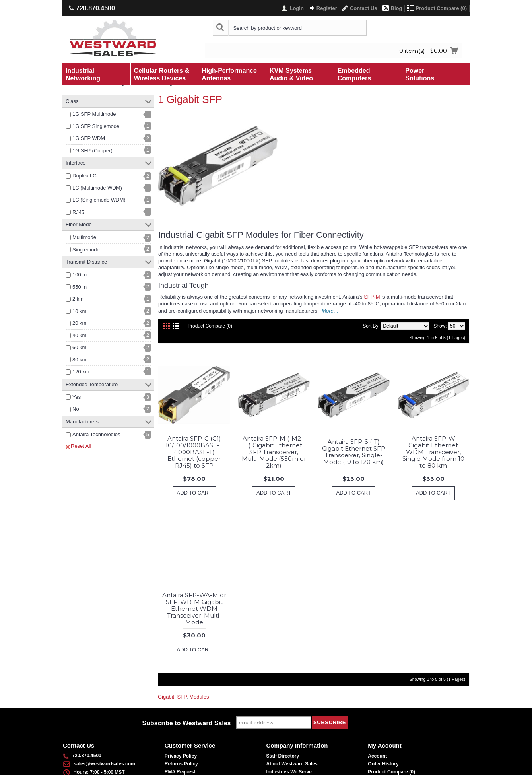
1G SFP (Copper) (92, 151)
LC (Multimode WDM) (97, 188)
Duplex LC (84, 176)
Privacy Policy (181, 756)
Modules (199, 697)
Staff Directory (283, 756)
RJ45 (78, 212)
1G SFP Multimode (94, 114)
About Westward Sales (292, 764)
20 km (79, 323)
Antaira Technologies (96, 434)
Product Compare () (391, 772)
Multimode (84, 237)
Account (377, 756)
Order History (383, 764)
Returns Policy (181, 764)
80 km (79, 360)
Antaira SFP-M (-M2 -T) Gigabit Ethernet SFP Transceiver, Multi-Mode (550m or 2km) (274, 452)
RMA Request (180, 772)
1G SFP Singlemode (96, 126)
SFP (182, 697)
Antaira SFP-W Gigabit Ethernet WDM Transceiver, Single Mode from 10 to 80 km (433, 452)
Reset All (78, 446)
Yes (77, 397)
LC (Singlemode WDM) (99, 200)
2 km (78, 299)
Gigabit (166, 697)
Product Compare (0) (210, 326)
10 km (79, 311)
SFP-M (372, 297)
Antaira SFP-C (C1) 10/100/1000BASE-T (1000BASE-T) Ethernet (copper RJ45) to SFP (194, 452)
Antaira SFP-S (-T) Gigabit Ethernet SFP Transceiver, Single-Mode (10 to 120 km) (354, 452)
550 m (80, 287)
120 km (81, 372)
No (76, 409)
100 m (80, 275)
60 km (79, 347)
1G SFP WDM (89, 138)
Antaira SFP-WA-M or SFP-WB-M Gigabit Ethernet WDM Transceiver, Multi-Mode (194, 609)
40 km (79, 335)
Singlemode (86, 250)
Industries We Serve (289, 772)
